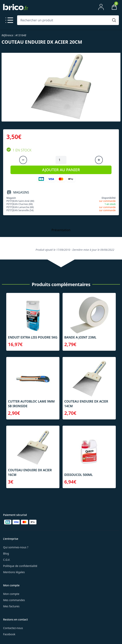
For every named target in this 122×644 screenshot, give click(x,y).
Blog (6, 553)
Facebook (9, 634)
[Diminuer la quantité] (23, 160)
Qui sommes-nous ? (16, 547)
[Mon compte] (101, 7)
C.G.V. (7, 560)
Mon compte (11, 594)
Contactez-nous (13, 628)
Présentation (61, 230)
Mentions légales (14, 572)
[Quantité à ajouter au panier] (61, 160)
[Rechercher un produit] (64, 20)
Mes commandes (14, 600)
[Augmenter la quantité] (99, 160)
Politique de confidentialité (20, 566)
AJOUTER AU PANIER (61, 170)
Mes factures (11, 606)
